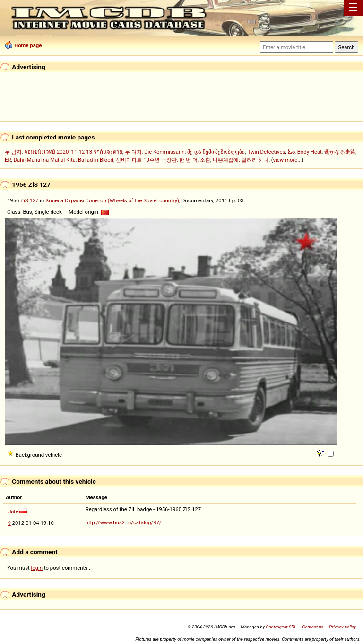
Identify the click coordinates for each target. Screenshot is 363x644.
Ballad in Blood (96, 160)
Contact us (313, 627)
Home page (28, 45)
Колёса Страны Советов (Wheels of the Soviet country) (112, 200)
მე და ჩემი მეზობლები (216, 152)
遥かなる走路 (340, 152)
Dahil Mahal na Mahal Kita (45, 160)
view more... (288, 160)
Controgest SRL (281, 627)
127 (34, 200)
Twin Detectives (267, 152)
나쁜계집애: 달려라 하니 (241, 160)
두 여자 (133, 152)
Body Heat (310, 152)
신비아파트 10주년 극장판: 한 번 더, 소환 (163, 160)
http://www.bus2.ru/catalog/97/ (124, 522)
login (37, 568)
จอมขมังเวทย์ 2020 (46, 152)
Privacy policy (342, 627)
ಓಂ (291, 152)
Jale (13, 512)
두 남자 (13, 152)
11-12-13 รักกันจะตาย (97, 152)
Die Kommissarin (164, 152)
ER (8, 160)
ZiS (24, 200)
